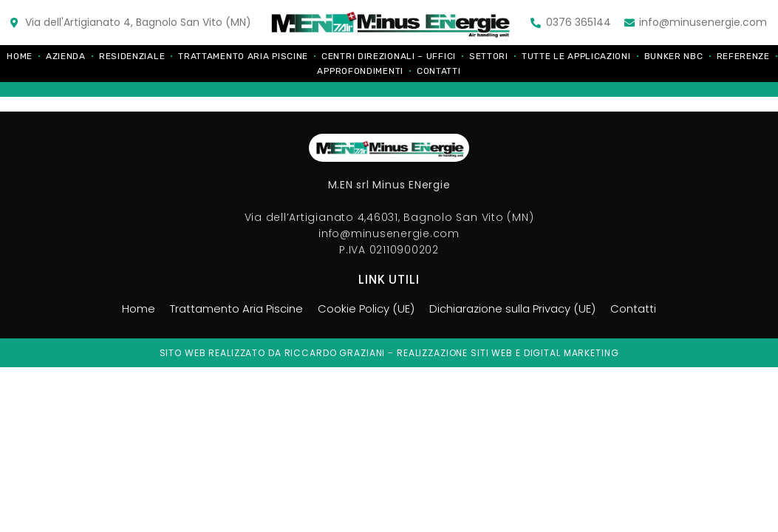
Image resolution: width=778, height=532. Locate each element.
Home (20, 56)
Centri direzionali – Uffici (389, 56)
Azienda (66, 56)
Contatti (439, 71)
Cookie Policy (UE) (364, 309)
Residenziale (132, 56)
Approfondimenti (360, 71)
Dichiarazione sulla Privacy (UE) (518, 309)
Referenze (743, 56)
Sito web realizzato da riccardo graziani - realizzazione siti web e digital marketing (389, 353)
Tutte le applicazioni (576, 56)
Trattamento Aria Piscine (243, 56)
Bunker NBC (674, 56)
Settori (489, 56)
